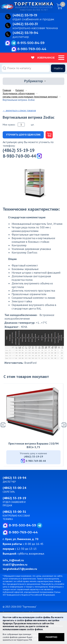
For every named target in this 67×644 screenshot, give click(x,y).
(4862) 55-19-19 (19, 150)
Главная (7, 90)
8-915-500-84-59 (31, 43)
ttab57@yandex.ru (15, 564)
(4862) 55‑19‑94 (25, 33)
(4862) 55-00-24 (14, 488)
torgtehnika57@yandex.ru (20, 569)
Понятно (51, 637)
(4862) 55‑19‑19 (25, 15)
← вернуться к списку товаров (19, 110)
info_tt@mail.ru (13, 560)
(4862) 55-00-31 (14, 512)
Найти (58, 68)
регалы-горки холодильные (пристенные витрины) (30, 97)
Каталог (20, 90)
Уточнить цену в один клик (23, 135)
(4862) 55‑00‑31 (25, 24)
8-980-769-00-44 (32, 49)
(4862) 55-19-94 (14, 478)
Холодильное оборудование (19, 93)
